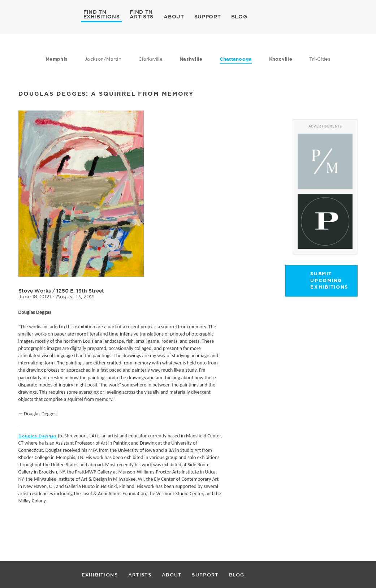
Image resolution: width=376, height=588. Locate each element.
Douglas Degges (38, 436)
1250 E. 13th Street (80, 291)
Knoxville (281, 59)
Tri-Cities (320, 59)
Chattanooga (236, 59)
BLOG (239, 17)
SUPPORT (208, 17)
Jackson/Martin (103, 59)
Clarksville (150, 59)
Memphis (57, 59)
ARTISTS (142, 16)
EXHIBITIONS (102, 16)
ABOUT (174, 17)
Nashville (191, 59)
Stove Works (35, 291)
